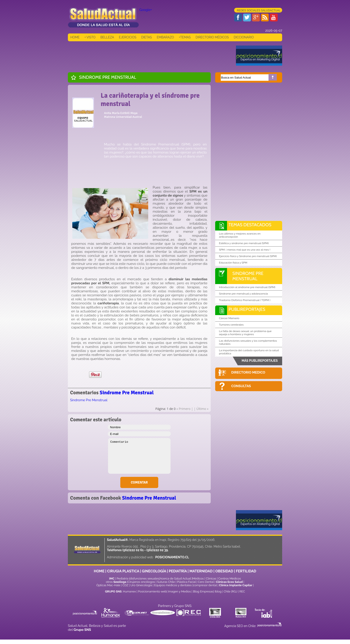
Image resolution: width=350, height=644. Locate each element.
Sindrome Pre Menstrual (108, 77)
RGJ (235, 591)
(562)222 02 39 (157, 550)
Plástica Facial (187, 582)
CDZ (125, 585)
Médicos (198, 579)
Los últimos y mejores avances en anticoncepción (240, 235)
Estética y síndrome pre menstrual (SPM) (244, 243)
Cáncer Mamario (229, 318)
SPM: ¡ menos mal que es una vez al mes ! (245, 250)
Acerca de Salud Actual (175, 579)
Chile (227, 591)
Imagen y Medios (179, 591)
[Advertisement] (149, 56)
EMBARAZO (165, 37)
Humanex (129, 591)
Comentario (139, 456)
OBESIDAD (224, 571)
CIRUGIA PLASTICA (123, 571)
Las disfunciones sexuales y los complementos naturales (248, 342)
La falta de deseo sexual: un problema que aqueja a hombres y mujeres (245, 333)
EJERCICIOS (128, 37)
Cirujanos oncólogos (141, 582)
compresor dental (205, 585)
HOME (75, 37)
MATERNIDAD (201, 571)
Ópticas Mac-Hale (108, 585)
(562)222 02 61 (133, 550)
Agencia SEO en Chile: (241, 626)
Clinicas (211, 579)
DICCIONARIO (244, 37)
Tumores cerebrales (231, 325)
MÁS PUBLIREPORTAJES (260, 361)
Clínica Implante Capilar (236, 585)
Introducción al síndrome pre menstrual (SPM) (247, 287)
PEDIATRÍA (178, 571)
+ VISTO (90, 37)
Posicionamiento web (152, 591)
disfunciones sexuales (144, 579)
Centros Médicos (230, 579)
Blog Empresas (203, 591)
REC (242, 591)
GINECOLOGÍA (154, 571)
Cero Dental (206, 582)
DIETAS (147, 37)
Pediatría (122, 579)
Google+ (146, 10)
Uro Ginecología (141, 585)
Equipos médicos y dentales (173, 585)
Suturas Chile (166, 582)
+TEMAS (185, 37)
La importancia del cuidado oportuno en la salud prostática (249, 352)
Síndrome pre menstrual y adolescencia (243, 294)
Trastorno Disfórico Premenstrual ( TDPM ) (245, 300)
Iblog (218, 591)
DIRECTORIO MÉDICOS (212, 37)
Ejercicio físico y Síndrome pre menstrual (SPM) (248, 256)
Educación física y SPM (233, 263)
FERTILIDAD (246, 571)
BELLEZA (107, 37)
